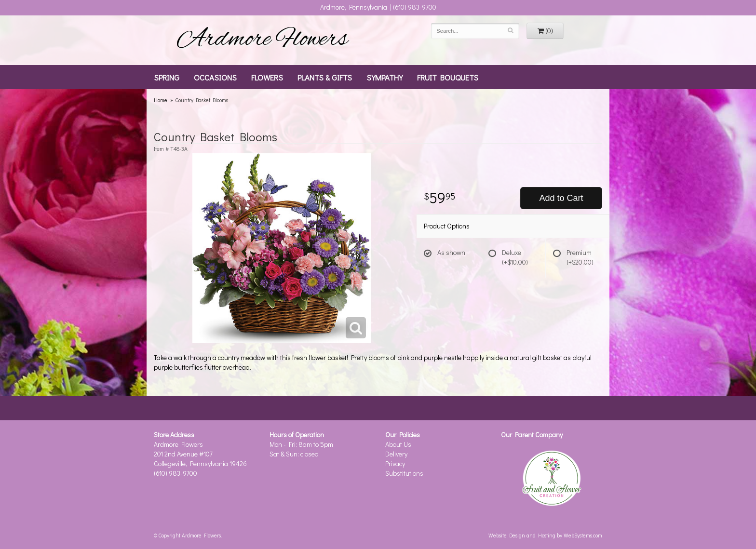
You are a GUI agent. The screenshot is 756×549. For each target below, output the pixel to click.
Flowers (267, 77)
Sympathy (385, 77)
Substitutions (404, 473)
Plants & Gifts (325, 77)
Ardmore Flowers (262, 40)
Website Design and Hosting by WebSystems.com (545, 535)
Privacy (395, 463)
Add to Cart (561, 198)
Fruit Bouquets (448, 77)
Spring (167, 77)
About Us (398, 444)
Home (161, 100)
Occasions (215, 77)
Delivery (396, 454)
